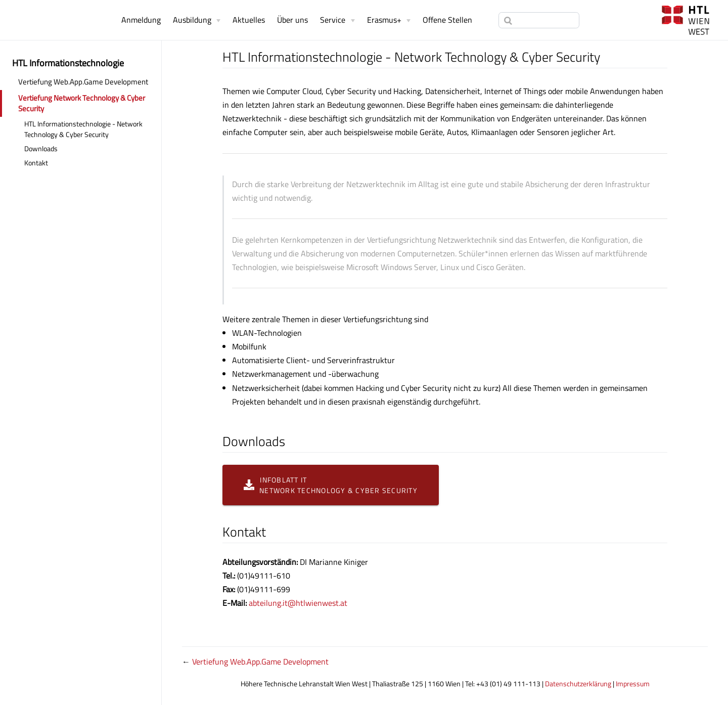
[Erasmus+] (389, 20)
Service (333, 20)
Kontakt (36, 163)
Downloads (41, 149)
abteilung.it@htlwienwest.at (298, 603)
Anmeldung (141, 20)
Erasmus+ (384, 20)
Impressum (633, 684)
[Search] (539, 20)
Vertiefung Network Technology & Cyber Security (82, 103)
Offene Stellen (447, 20)
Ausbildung (192, 20)
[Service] (337, 20)
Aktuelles (249, 20)
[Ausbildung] (197, 20)
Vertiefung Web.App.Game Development (83, 82)
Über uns (292, 20)
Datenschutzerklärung (578, 684)
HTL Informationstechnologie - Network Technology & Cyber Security (83, 129)
